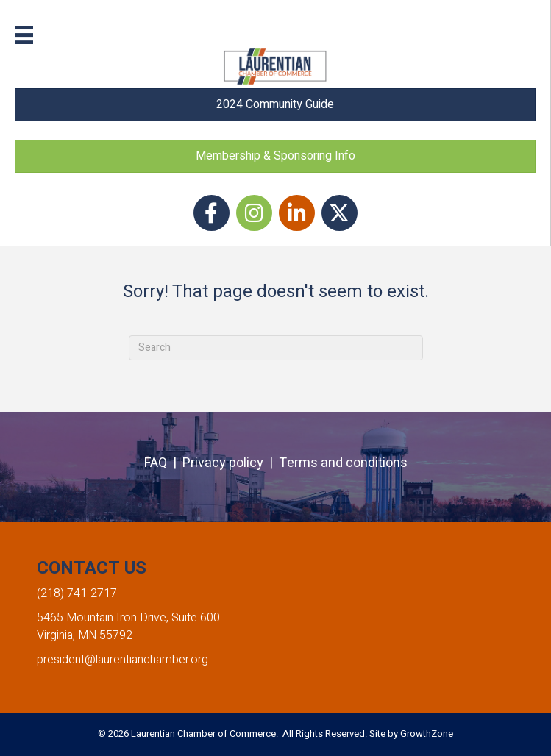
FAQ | (163, 463)
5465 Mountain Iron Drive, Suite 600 (128, 618)
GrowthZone (427, 734)
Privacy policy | (231, 463)
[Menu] (24, 35)
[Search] (276, 348)
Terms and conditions (343, 463)
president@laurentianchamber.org (122, 660)
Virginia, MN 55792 (85, 635)
